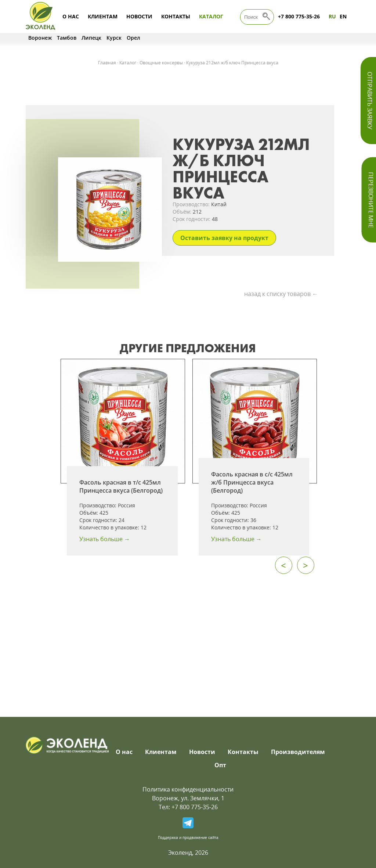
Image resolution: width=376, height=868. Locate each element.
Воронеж (40, 38)
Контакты (176, 16)
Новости (139, 16)
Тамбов (67, 38)
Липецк (91, 38)
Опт (220, 765)
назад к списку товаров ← (281, 294)
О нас (71, 16)
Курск (114, 38)
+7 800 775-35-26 (299, 16)
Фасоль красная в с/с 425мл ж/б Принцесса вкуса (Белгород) (252, 482)
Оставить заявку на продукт (224, 238)
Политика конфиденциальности (188, 789)
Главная (107, 63)
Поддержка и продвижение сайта (188, 837)
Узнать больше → (105, 539)
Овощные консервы (161, 63)
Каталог (211, 16)
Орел (133, 38)
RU (332, 16)
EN (343, 16)
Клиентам (103, 16)
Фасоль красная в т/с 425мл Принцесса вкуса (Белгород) (121, 486)
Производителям (298, 752)
